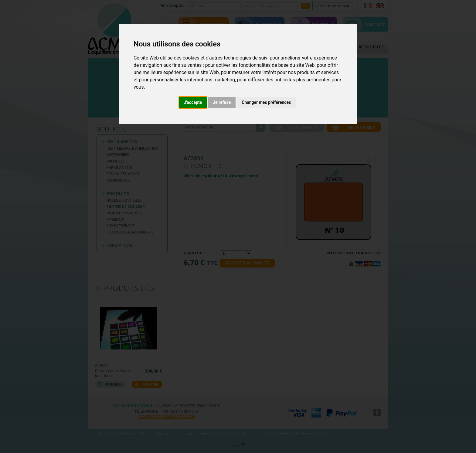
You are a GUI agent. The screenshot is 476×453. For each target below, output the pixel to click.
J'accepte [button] (193, 102)
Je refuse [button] (222, 102)
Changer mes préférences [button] (266, 102)
